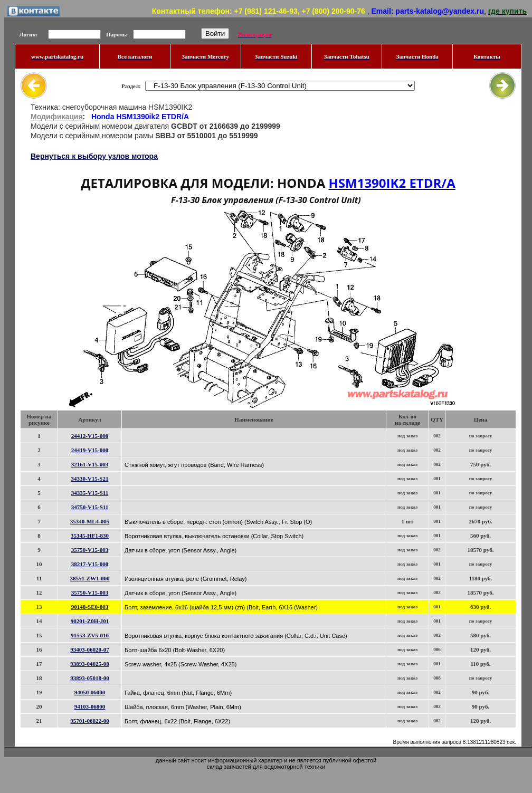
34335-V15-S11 (90, 493)
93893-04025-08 (89, 664)
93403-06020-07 (89, 649)
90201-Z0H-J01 (90, 621)
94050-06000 (90, 692)
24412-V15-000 (90, 436)
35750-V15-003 (90, 550)
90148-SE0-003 (90, 607)
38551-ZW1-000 (89, 578)
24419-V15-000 (90, 450)
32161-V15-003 (90, 464)
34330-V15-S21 (90, 479)
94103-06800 (90, 706)
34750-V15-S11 (90, 507)
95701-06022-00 (89, 721)
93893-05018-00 (89, 678)
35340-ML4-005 (90, 521)
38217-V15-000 (90, 564)
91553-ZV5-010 (90, 635)
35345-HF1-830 (90, 536)
